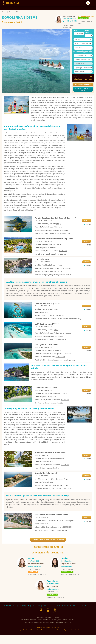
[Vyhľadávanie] (88, 3)
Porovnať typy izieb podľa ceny (84, 52)
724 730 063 (67, 536)
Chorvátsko (56, 614)
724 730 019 (65, 474)
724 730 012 (61, 278)
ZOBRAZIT (86, 228)
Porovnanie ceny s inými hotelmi (83, 89)
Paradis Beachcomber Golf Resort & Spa (55, 225)
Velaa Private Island (18, 303)
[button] (83, 39)
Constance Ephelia (46, 396)
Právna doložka (57, 639)
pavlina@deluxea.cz (68, 575)
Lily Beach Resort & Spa (48, 310)
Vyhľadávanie (68, 639)
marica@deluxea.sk (69, 19)
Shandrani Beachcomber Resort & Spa (54, 246)
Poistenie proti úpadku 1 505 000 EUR (48, 637)
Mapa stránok (45, 639)
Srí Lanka (73, 614)
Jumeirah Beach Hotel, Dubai (51, 461)
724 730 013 (63, 237)
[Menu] (92, 3)
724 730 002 (59, 343)
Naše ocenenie (34, 639)
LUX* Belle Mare (45, 266)
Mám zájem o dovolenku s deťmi (48, 549)
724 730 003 (63, 258)
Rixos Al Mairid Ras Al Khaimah (52, 524)
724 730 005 (65, 409)
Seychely (23, 614)
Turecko (81, 614)
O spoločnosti (23, 639)
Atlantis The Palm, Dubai (49, 482)
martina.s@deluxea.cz (35, 575)
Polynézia (32, 614)
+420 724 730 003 (67, 578)
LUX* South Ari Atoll (47, 331)
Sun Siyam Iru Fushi (47, 352)
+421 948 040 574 (52, 601)
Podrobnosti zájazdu (83, 84)
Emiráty (39, 614)
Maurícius (8, 614)
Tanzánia (47, 614)
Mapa (59, 231)
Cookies (78, 639)
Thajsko (65, 614)
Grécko (88, 614)
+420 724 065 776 (34, 578)
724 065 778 (60, 364)
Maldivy (16, 614)
